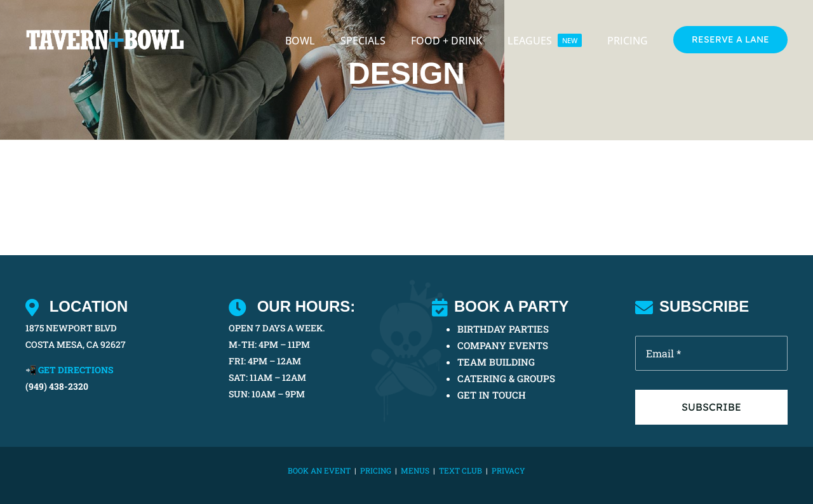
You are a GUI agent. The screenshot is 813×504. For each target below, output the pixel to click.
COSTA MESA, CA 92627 (76, 344)
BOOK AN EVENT (319, 470)
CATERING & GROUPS (506, 378)
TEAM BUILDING (496, 362)
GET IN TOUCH (492, 395)
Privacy (508, 470)
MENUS (415, 470)
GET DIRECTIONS (76, 370)
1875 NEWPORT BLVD (71, 328)
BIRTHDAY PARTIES (503, 329)
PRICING (376, 470)
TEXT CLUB (460, 470)
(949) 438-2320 (57, 386)
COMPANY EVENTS (503, 345)
